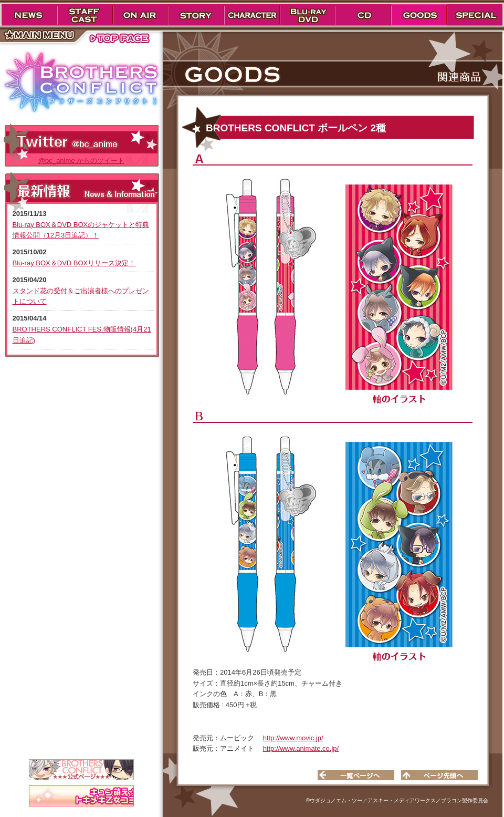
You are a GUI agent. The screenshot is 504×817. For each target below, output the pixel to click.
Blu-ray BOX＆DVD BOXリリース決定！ (74, 263)
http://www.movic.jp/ (293, 738)
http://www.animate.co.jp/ (301, 748)
